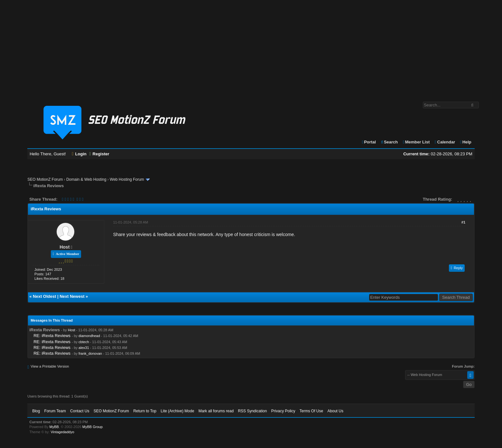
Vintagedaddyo (62, 432)
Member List (416, 142)
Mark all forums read (216, 411)
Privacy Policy (283, 411)
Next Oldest (44, 296)
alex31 (84, 348)
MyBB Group (93, 427)
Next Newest (72, 296)
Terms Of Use (311, 411)
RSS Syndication (252, 411)
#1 (463, 222)
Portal (368, 142)
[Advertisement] (251, 48)
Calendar (445, 142)
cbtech (84, 342)
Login (79, 154)
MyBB (54, 427)
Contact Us (80, 411)
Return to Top (145, 411)
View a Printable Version (50, 366)
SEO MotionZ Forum (45, 179)
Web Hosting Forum (127, 179)
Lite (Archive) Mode (177, 411)
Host (65, 247)
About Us (335, 411)
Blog (36, 411)
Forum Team (55, 411)
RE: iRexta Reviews (52, 336)
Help (465, 142)
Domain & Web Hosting (86, 179)
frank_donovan (90, 353)
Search (389, 142)
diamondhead (89, 336)
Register (99, 154)
